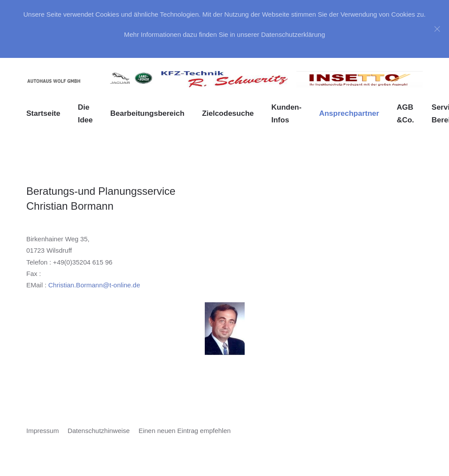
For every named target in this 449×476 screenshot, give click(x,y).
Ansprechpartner (349, 113)
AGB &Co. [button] (406, 114)
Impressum (43, 431)
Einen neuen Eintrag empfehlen (185, 431)
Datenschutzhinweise (99, 431)
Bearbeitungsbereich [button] (148, 113)
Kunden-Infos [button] (287, 114)
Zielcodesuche (228, 113)
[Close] (437, 29)
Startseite (43, 113)
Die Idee (85, 114)
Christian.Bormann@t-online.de (94, 285)
